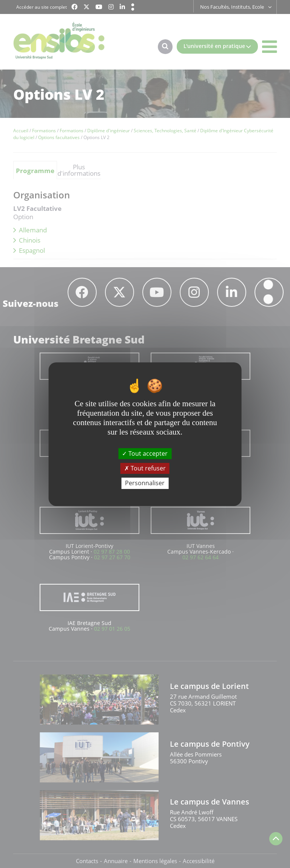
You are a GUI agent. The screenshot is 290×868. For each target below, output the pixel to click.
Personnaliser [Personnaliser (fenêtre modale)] (145, 483)
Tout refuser (145, 468)
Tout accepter (145, 453)
